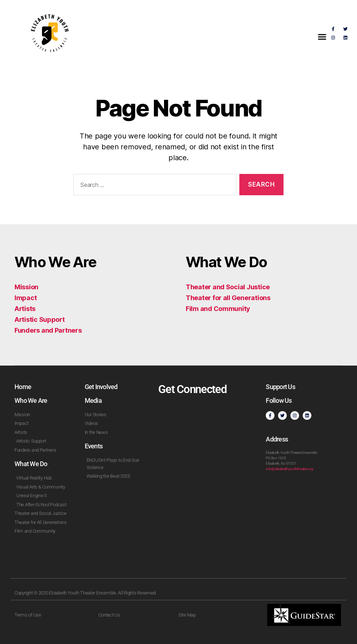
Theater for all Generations (228, 298)
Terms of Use (28, 615)
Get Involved (101, 387)
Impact (26, 298)
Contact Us (109, 615)
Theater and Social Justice (228, 287)
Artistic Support (40, 319)
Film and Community (218, 309)
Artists (25, 309)
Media (93, 400)
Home (23, 387)
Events (94, 446)
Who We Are (31, 400)
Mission (26, 287)
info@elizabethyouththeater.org (289, 469)
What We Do (31, 464)
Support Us (280, 387)
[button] (322, 37)
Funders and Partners (48, 330)
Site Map (187, 615)
